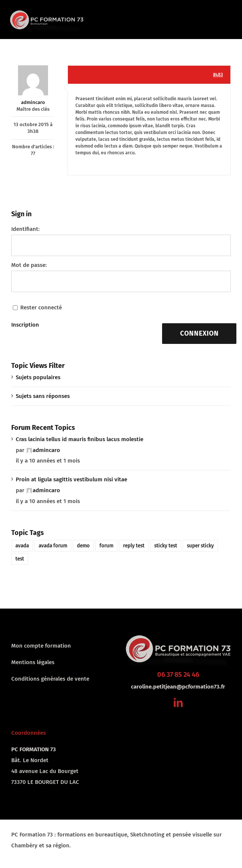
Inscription (25, 325)
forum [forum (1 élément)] (106, 546)
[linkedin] (178, 702)
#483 (218, 75)
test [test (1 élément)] (20, 559)
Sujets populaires (38, 377)
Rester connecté (41, 307)
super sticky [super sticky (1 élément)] (200, 546)
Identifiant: (26, 229)
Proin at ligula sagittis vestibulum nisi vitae (71, 479)
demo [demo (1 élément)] (83, 546)
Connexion (199, 333)
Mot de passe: (29, 265)
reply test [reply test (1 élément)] (134, 546)
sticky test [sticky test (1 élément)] (166, 546)
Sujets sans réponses (43, 396)
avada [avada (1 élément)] (22, 546)
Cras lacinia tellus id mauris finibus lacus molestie (80, 439)
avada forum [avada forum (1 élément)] (53, 546)
